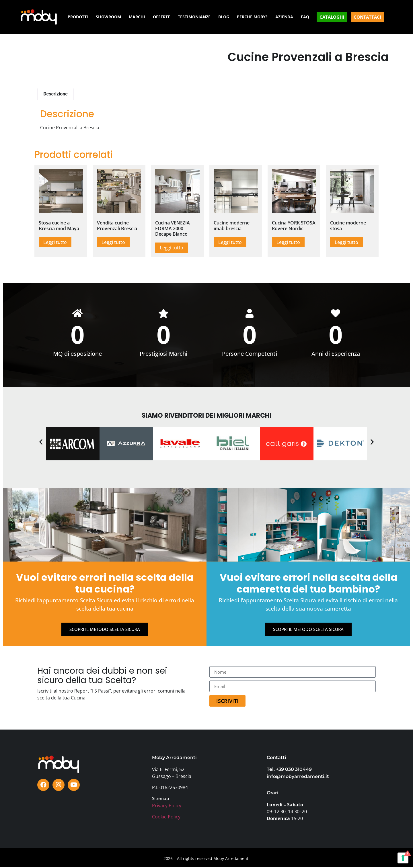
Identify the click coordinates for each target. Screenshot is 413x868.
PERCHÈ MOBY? (252, 17)
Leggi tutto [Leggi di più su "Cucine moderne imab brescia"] (230, 242)
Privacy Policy (167, 806)
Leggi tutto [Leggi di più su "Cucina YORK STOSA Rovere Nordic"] (288, 242)
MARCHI (137, 17)
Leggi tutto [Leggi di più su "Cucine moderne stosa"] (346, 242)
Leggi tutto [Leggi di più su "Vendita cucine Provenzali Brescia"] (113, 242)
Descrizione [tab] (55, 94)
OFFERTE (161, 17)
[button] (41, 442)
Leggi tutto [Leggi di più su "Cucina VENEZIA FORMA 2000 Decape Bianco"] (172, 248)
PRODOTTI (78, 17)
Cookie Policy (166, 817)
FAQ (305, 17)
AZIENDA (284, 17)
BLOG (224, 17)
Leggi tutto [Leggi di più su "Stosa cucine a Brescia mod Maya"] (55, 242)
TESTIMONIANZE (194, 17)
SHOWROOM (108, 17)
